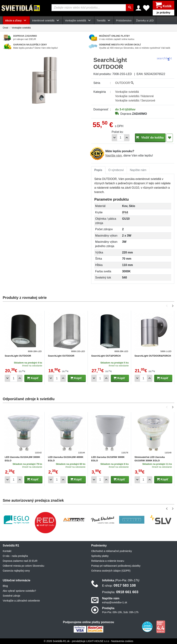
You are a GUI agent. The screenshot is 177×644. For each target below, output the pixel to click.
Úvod (5, 28)
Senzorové (148, 100)
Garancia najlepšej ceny (16, 570)
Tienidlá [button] (104, 20)
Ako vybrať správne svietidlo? (19, 591)
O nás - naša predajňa (15, 556)
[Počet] (121, 138)
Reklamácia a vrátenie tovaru (108, 561)
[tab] (98, 170)
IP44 (125, 212)
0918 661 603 (120, 592)
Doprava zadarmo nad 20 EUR (20, 561)
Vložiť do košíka (150, 137)
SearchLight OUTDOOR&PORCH (153, 356)
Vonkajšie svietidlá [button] (78, 20)
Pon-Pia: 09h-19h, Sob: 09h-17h (120, 612)
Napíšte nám (114, 155)
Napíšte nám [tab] (138, 170)
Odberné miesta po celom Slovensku (23, 566)
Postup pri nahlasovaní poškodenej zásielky (116, 566)
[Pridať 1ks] (127, 138)
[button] (167, 306)
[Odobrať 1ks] (114, 138)
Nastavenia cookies (122, 641)
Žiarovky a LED (145, 20)
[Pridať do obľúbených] (170, 138)
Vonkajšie (127, 92)
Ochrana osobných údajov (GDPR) (111, 570)
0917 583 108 (119, 585)
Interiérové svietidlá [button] (46, 20)
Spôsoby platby (100, 556)
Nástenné (148, 96)
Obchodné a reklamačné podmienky (112, 551)
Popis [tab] (98, 170)
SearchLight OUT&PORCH (106, 356)
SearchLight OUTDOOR (18, 356)
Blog (5, 586)
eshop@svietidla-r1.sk (115, 602)
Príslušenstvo (124, 20)
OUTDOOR (124, 83)
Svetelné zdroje (12, 596)
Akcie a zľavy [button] (16, 20)
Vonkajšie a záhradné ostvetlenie (21, 600)
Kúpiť (33, 378)
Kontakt (7, 551)
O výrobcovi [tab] (116, 170)
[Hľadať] (130, 8)
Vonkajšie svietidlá (21, 28)
